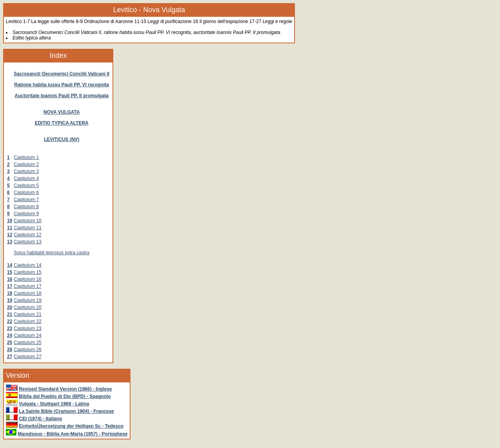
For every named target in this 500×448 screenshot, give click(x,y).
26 (10, 350)
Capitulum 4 (26, 178)
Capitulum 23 (28, 328)
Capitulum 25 (28, 343)
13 (10, 242)
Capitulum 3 (26, 171)
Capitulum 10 (28, 221)
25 (10, 343)
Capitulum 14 (28, 265)
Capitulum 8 (26, 207)
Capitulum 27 (28, 357)
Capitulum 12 (28, 235)
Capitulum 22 (28, 321)
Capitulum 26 (28, 350)
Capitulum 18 (28, 293)
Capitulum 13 (28, 242)
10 (10, 221)
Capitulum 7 (26, 200)
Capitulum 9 (26, 214)
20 (10, 307)
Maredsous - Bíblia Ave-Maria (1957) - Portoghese (72, 434)
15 (10, 272)
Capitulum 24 (28, 336)
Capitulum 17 (28, 286)
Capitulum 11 (28, 228)
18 (10, 293)
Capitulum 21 (28, 314)
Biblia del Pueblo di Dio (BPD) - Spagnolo (65, 396)
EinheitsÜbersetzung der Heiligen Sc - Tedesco (71, 426)
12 (10, 235)
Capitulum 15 (28, 272)
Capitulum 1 (26, 157)
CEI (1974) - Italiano (40, 419)
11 (10, 228)
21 (10, 314)
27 (10, 357)
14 (10, 265)
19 (10, 300)
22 (10, 321)
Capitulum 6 (26, 193)
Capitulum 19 (28, 300)
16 (10, 279)
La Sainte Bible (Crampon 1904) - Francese (66, 411)
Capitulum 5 (26, 186)
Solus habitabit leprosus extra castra (51, 253)
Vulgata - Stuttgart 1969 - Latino (54, 404)
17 (10, 286)
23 (10, 328)
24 (10, 336)
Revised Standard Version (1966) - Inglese (65, 389)
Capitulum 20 (28, 307)
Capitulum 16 (28, 279)
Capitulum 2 (26, 164)
